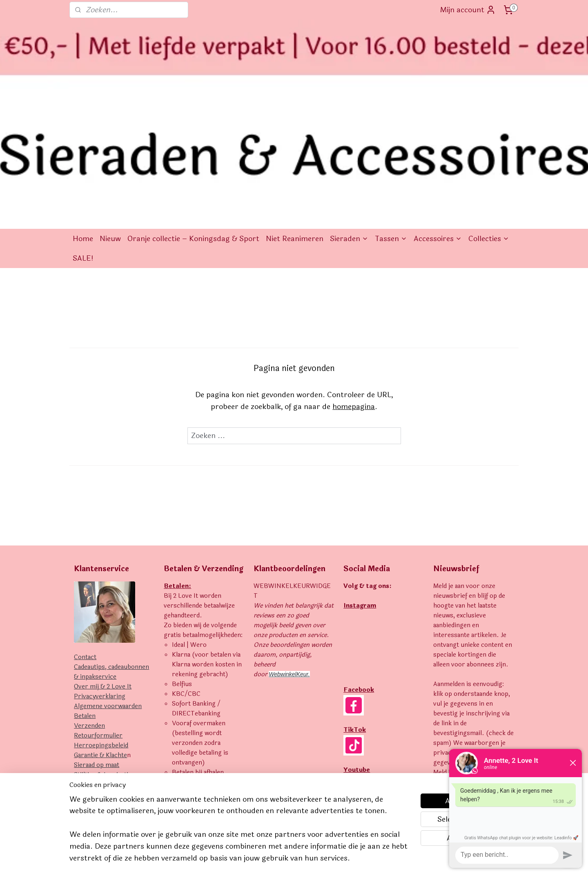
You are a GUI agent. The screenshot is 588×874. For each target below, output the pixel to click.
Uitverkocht (91, 657)
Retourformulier (98, 608)
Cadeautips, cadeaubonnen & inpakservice (111, 544)
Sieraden (349, 111)
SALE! (83, 131)
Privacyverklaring (100, 569)
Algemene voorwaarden (108, 579)
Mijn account (468, 10)
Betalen (85, 589)
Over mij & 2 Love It (103, 559)
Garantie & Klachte (100, 628)
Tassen (391, 111)
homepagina (354, 279)
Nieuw (110, 111)
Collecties (489, 111)
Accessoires (438, 111)
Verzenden (89, 598)
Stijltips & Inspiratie (103, 647)
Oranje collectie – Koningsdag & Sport (193, 111)
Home (83, 111)
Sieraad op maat (97, 638)
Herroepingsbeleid (101, 618)
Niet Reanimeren (295, 111)
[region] (240, 834)
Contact (85, 530)
